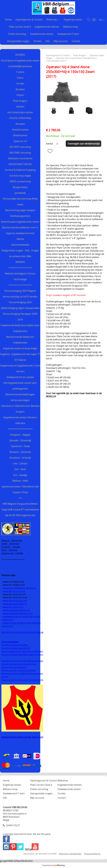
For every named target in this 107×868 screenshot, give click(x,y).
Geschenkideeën (20, 245)
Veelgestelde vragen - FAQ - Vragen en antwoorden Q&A (20, 253)
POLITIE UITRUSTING (20, 118)
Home (8, 20)
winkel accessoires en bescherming (19, 664)
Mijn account (61, 41)
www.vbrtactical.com (14, 591)
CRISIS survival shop (20, 181)
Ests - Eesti (20, 469)
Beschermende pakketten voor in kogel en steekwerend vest (20, 230)
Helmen (20, 107)
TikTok (28, 849)
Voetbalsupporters (20, 216)
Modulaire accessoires (20, 158)
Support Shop (20, 492)
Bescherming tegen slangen (20, 210)
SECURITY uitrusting (20, 147)
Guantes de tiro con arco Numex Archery (24, 680)
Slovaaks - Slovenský (20, 440)
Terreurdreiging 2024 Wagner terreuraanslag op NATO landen (20, 294)
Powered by (54, 865)
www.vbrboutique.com (15, 601)
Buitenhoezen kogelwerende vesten (20, 222)
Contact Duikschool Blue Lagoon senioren (24, 654)
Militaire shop (71, 27)
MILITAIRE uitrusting (20, 153)
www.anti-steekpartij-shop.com (20, 588)
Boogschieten (20, 187)
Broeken (20, 89)
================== (20, 268)
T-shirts (20, 72)
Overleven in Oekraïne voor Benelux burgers (20, 409)
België (41, 661)
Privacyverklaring (92, 854)
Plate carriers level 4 (20, 27)
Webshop (53, 20)
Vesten (20, 95)
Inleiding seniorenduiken (15, 645)
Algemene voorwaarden (70, 854)
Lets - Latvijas (20, 463)
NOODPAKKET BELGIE (20, 164)
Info (48, 41)
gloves (5, 677)
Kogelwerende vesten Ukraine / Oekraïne (20, 420)
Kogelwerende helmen (47, 27)
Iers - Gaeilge (20, 475)
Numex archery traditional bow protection (25, 673)
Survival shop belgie (20, 176)
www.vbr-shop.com (13, 607)
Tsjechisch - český (20, 446)
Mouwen (20, 124)
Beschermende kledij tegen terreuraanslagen (20, 397)
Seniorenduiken (10, 642)
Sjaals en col (20, 141)
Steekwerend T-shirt (68, 34)
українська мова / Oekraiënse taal (20, 487)
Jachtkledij (20, 193)
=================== (20, 429)
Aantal (49, 144)
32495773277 (13, 825)
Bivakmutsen (20, 135)
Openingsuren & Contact (29, 20)
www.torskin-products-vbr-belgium (22, 623)
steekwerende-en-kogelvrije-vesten (22, 616)
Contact (76, 41)
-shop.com (7, 620)
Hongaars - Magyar (20, 435)
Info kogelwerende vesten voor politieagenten (20, 386)
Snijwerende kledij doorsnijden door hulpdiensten (20, 328)
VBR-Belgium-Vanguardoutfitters (20, 504)
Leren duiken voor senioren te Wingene (23, 651)
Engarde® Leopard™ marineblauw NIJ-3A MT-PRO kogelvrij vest (20, 512)
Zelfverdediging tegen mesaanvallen (20, 308)
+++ (20, 498)
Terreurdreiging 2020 (20, 302)
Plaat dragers (20, 101)
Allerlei (20, 239)
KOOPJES (20, 55)
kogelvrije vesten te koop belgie (20, 348)
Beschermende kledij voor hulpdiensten (20, 340)
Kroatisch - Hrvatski (20, 458)
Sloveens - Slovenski (20, 452)
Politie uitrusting (17, 34)
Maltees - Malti (20, 481)
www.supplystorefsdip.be (16, 610)
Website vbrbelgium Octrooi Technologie (20, 276)
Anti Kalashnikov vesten (20, 112)
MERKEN (20, 262)
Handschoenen (20, 130)
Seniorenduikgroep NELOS (16, 648)
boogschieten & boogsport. (14, 667)
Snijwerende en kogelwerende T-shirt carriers (20, 369)
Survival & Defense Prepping (20, 170)
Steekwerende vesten (42, 34)
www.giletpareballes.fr (15, 604)
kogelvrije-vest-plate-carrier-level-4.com (23, 737)
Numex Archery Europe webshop (19, 661)
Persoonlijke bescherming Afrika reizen (20, 202)
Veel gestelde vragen (18, 41)
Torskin (37, 41)
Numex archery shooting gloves (19, 670)
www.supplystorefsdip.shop (18, 613)
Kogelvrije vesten (73, 20)
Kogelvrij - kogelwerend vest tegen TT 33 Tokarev (20, 357)
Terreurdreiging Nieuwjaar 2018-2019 (20, 317)
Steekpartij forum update (20, 377)
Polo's (20, 78)
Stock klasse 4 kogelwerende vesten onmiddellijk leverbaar (20, 63)
